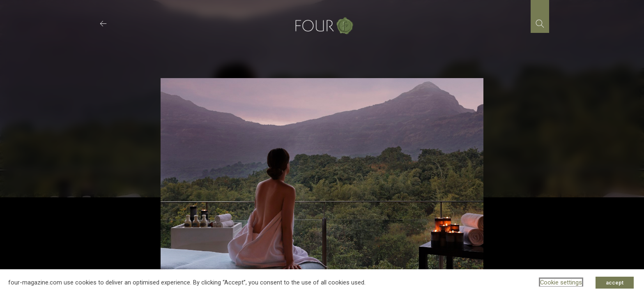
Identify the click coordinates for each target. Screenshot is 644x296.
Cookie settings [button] (561, 282)
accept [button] (615, 283)
